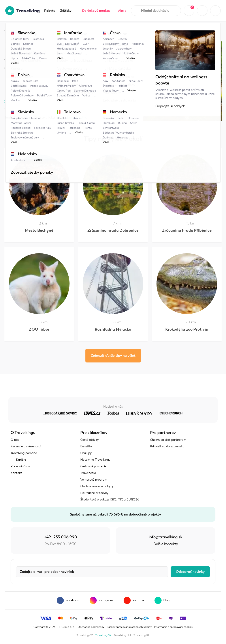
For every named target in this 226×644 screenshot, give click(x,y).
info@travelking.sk (166, 537)
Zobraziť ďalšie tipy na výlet (113, 356)
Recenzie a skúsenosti (26, 446)
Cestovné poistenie (93, 466)
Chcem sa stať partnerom (168, 440)
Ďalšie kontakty (166, 544)
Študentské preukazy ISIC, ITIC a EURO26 (110, 499)
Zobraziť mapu (16, 102)
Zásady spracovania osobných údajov (129, 627)
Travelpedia (27, 30)
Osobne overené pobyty (97, 486)
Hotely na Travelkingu (95, 460)
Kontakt (16, 473)
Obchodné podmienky (91, 627)
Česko (48, 30)
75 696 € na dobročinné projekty (135, 514)
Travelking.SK (103, 635)
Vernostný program (94, 480)
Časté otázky (89, 440)
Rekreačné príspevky (94, 493)
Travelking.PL (142, 635)
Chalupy (86, 453)
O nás (15, 440)
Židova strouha (100, 30)
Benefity (86, 446)
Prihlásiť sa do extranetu (167, 446)
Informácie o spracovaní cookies (173, 627)
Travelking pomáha (24, 453)
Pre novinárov (20, 466)
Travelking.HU (122, 635)
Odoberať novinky (190, 572)
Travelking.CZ (85, 635)
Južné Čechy (71, 30)
